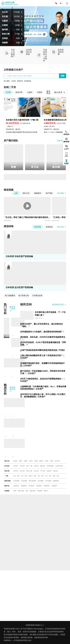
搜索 (63, 76)
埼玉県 (31, 461)
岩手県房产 (32, 486)
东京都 (15, 461)
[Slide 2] (33, 41)
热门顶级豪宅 (10, 296)
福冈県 (41, 461)
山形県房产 (54, 486)
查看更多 (62, 141)
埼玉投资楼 (40, 481)
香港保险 (40, 491)
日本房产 (16, 466)
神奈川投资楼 (32, 481)
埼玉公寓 (36, 471)
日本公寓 (22, 466)
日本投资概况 (50, 466)
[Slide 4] (42, 41)
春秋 (27, 491)
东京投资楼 (24, 481)
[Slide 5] (46, 41)
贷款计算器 (21, 491)
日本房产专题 (59, 466)
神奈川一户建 (32, 476)
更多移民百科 (59, 305)
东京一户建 (24, 476)
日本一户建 (29, 466)
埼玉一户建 (40, 476)
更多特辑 (62, 227)
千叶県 (46, 461)
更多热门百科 (12, 309)
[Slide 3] (37, 41)
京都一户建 (56, 476)
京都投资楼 (56, 481)
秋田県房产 (47, 486)
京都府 (26, 461)
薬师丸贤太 (33, 491)
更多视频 (62, 193)
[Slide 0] (24, 41)
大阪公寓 (55, 471)
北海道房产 (16, 486)
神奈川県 (57, 461)
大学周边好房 (37, 296)
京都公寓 (49, 471)
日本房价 (36, 466)
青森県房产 (24, 486)
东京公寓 (22, 471)
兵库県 (51, 461)
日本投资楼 (16, 481)
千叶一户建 (48, 476)
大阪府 (20, 461)
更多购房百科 (12, 389)
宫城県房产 (39, 486)
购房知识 (43, 466)
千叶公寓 (43, 471)
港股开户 (46, 491)
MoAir (15, 491)
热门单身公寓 (24, 296)
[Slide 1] (28, 41)
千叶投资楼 (48, 481)
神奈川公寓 (29, 471)
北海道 (36, 461)
